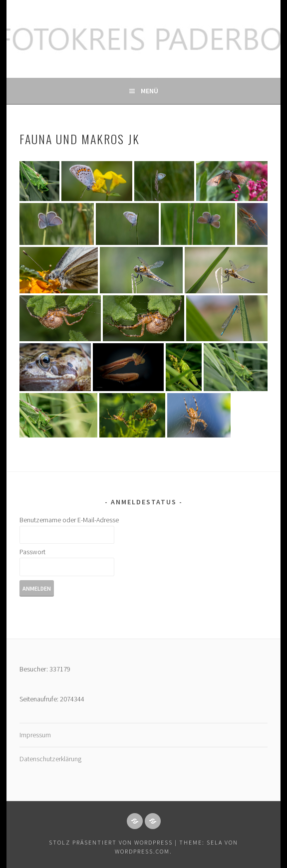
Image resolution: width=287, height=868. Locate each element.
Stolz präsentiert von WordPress (111, 842)
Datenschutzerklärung (50, 759)
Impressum (35, 735)
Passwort (32, 552)
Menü (149, 91)
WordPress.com (142, 851)
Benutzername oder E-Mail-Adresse (69, 520)
